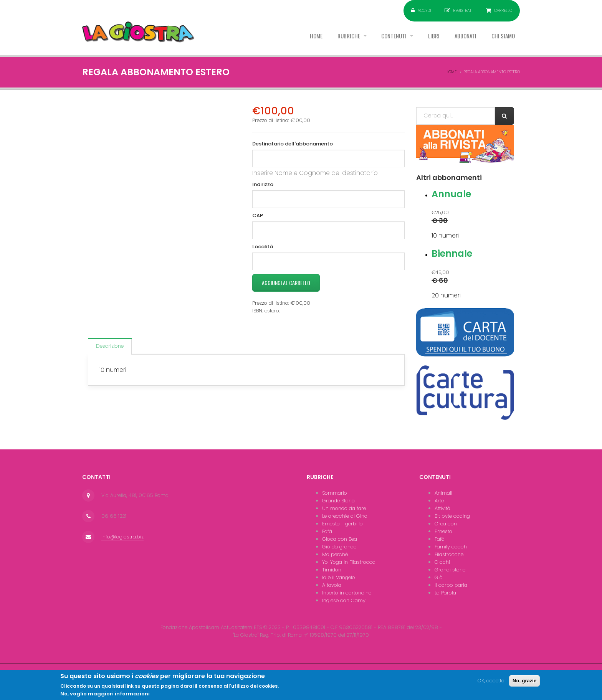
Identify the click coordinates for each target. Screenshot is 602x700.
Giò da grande (339, 547)
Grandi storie (450, 570)
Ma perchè (335, 554)
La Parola (445, 593)
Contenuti (385, 38)
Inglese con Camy (344, 600)
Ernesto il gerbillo (342, 524)
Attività (442, 508)
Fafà (327, 531)
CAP (258, 215)
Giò (439, 577)
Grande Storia (338, 501)
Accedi (424, 11)
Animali (443, 493)
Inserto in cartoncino (347, 593)
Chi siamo (502, 38)
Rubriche (336, 38)
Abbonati (461, 38)
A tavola (332, 585)
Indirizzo (263, 184)
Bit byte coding (452, 516)
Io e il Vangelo (339, 577)
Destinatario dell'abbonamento (293, 144)
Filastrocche (449, 554)
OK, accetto (491, 682)
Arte (439, 501)
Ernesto (443, 531)
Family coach (451, 547)
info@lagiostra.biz (122, 537)
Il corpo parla (451, 585)
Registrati (463, 11)
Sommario (335, 493)
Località (263, 247)
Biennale (452, 253)
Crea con (446, 524)
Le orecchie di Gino (345, 516)
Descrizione (110, 346)
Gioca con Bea (340, 539)
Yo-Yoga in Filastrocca (349, 562)
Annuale (451, 194)
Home (300, 38)
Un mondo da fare (344, 508)
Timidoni (332, 570)
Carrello (503, 11)
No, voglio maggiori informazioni (105, 695)
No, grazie (524, 682)
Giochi (442, 562)
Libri (427, 38)
